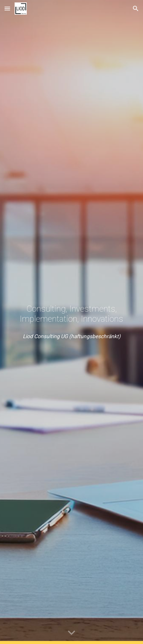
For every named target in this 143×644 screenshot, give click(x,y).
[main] (71, 314)
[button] (7, 8)
